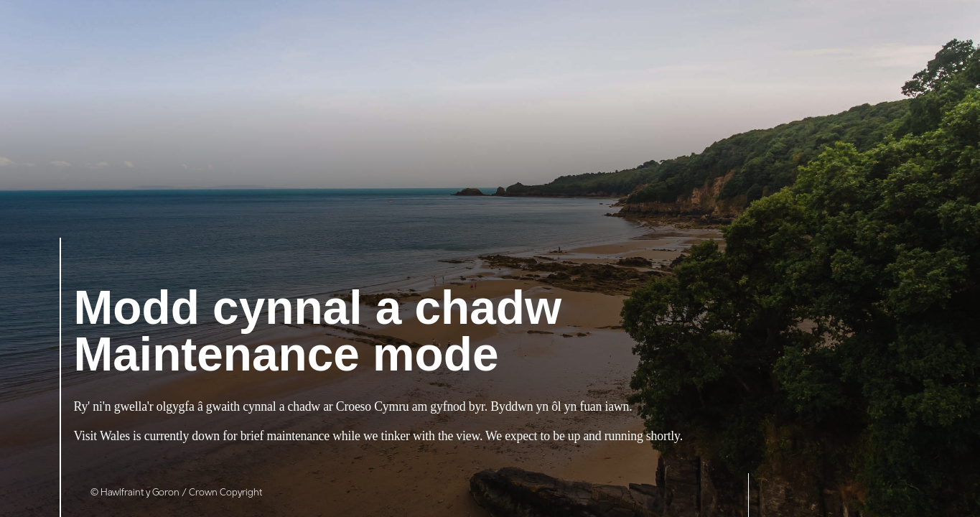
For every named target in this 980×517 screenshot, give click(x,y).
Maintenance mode (318, 333)
